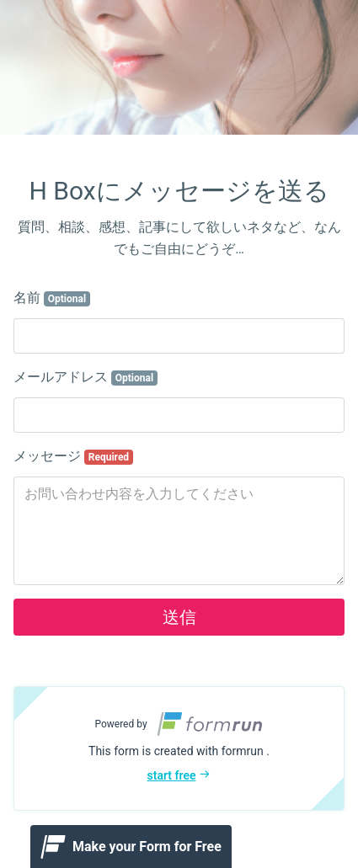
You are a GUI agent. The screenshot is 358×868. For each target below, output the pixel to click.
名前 (52, 298)
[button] (179, 748)
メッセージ (73, 456)
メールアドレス (85, 377)
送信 (179, 617)
